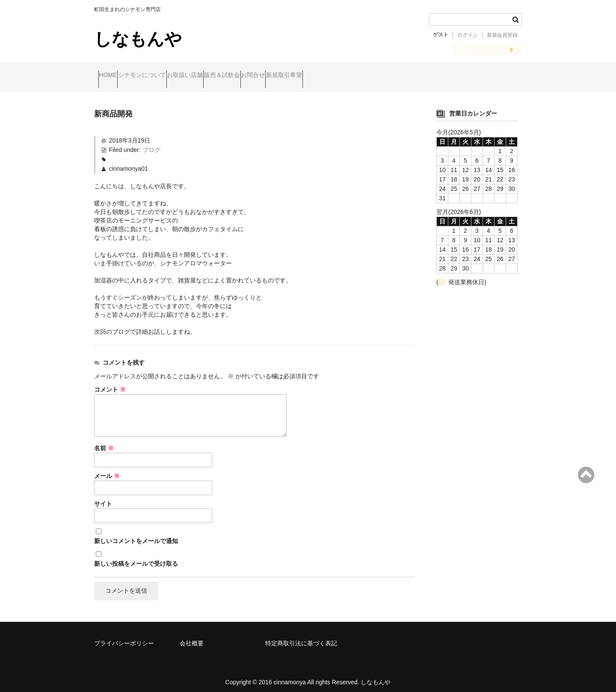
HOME (112, 76)
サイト (103, 496)
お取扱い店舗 (222, 76)
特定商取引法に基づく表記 (301, 638)
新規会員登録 (502, 35)
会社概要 (192, 638)
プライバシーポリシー (124, 638)
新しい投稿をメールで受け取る (136, 556)
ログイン (468, 35)
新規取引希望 (370, 76)
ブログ (151, 143)
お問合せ (323, 76)
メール (107, 469)
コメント (110, 382)
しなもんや (138, 39)
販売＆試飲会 (275, 76)
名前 (104, 441)
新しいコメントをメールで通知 (136, 534)
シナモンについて (163, 76)
